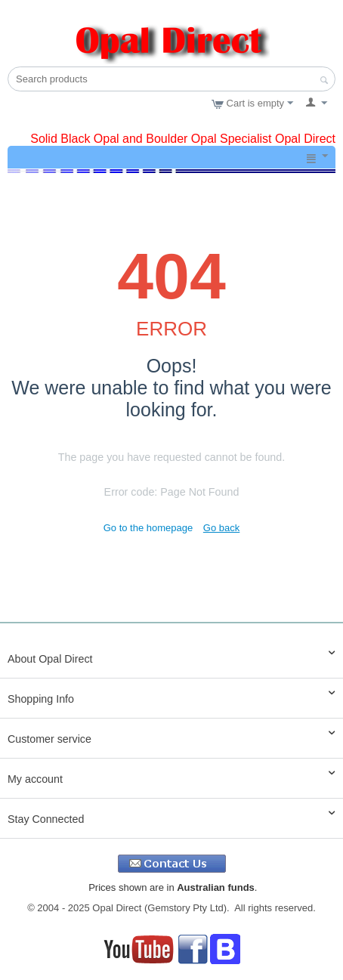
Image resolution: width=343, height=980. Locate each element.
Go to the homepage (148, 528)
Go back (221, 528)
